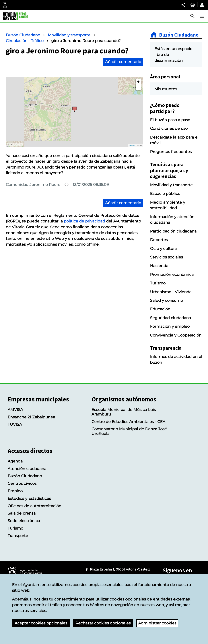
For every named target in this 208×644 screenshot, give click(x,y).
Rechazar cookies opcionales (103, 623)
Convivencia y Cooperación (176, 335)
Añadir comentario (123, 62)
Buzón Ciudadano (23, 35)
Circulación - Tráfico (25, 41)
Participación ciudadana (173, 231)
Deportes (159, 240)
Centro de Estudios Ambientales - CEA (128, 422)
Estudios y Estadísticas (29, 498)
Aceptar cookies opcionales (41, 623)
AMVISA (15, 410)
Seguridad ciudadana (170, 318)
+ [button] (138, 82)
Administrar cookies (157, 623)
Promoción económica (172, 274)
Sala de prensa (22, 513)
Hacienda (159, 266)
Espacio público (165, 193)
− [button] (138, 88)
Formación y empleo (170, 326)
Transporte (18, 536)
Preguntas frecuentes (171, 152)
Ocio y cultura (163, 249)
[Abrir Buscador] (194, 16)
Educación (160, 309)
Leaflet (132, 146)
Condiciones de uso (169, 128)
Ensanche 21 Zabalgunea (31, 417)
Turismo (158, 283)
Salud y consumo (166, 300)
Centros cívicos (22, 483)
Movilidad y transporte (69, 35)
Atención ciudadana (27, 469)
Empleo (15, 491)
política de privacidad (84, 221)
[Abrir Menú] (202, 16)
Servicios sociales (166, 257)
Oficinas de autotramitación (34, 506)
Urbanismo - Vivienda (171, 292)
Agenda (15, 461)
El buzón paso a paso (170, 120)
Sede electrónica (24, 521)
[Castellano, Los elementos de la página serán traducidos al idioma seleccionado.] (193, 5)
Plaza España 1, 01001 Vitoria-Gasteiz (120, 569)
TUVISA (15, 424)
